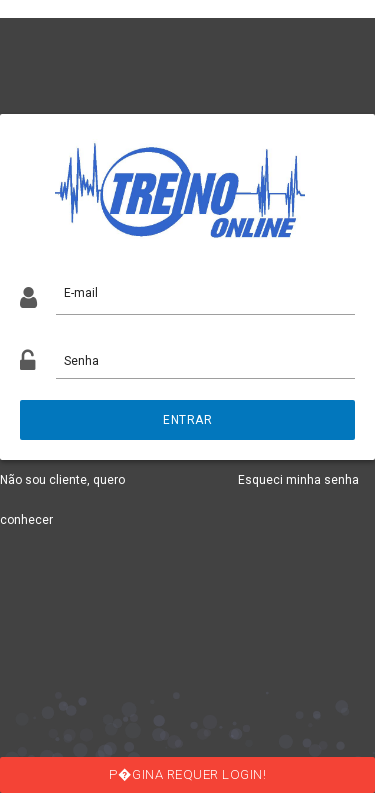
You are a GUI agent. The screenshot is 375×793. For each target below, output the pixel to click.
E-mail (81, 293)
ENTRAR (187, 420)
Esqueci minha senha (298, 480)
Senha (81, 361)
